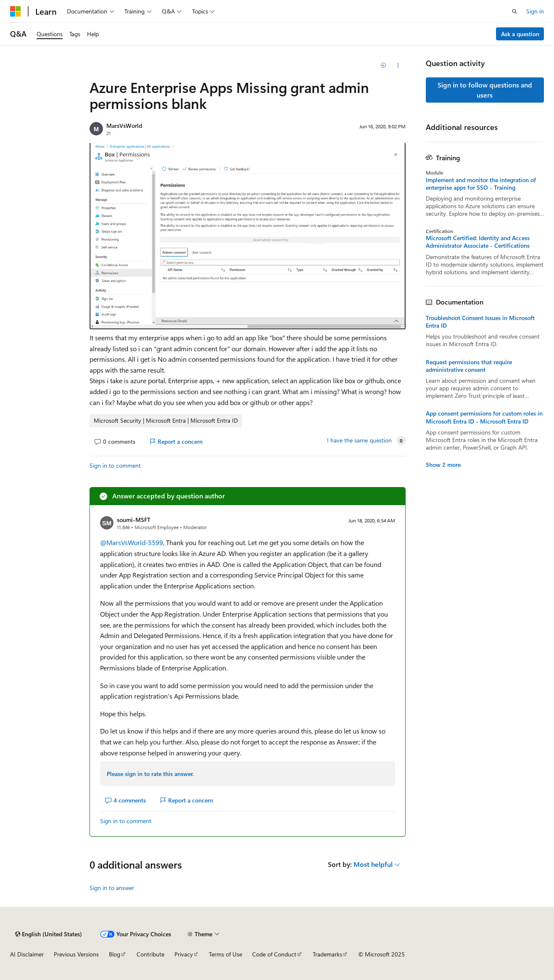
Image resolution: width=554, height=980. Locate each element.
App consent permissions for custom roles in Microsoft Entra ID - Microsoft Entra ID (484, 417)
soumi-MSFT (134, 520)
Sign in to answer (112, 888)
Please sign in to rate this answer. (150, 774)
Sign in (535, 11)
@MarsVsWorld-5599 (132, 542)
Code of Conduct (274, 954)
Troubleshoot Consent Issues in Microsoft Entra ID (480, 322)
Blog (115, 954)
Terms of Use (226, 954)
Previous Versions (76, 954)
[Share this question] (398, 66)
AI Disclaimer (27, 954)
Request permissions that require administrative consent (469, 366)
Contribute (150, 954)
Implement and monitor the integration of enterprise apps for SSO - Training (481, 184)
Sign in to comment (115, 465)
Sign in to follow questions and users (485, 90)
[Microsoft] (16, 11)
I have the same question (359, 440)
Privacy (184, 954)
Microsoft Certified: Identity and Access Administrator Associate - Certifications (478, 242)
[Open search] (514, 11)
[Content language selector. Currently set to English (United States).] (49, 934)
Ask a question (520, 34)
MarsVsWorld (124, 126)
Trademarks (327, 954)
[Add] (383, 66)
